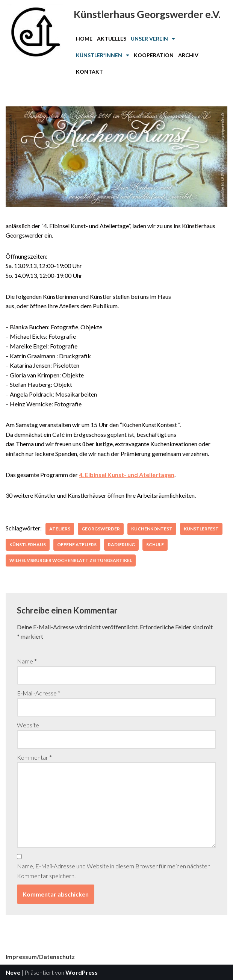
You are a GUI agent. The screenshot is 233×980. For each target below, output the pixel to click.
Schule (155, 545)
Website (28, 725)
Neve (13, 972)
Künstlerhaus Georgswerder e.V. (147, 14)
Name (27, 661)
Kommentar (34, 757)
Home (84, 39)
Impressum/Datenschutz (40, 957)
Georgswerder (101, 529)
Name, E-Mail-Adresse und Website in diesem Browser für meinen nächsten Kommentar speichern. (114, 871)
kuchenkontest (152, 529)
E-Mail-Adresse (39, 693)
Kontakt (89, 72)
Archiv (188, 55)
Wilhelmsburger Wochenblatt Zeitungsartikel (71, 560)
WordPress (82, 972)
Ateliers (60, 529)
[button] (153, 39)
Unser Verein (153, 39)
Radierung (121, 545)
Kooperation (154, 55)
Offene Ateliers (77, 545)
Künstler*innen (103, 55)
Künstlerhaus (28, 545)
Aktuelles (112, 39)
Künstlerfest (201, 529)
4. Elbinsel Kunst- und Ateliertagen (127, 475)
